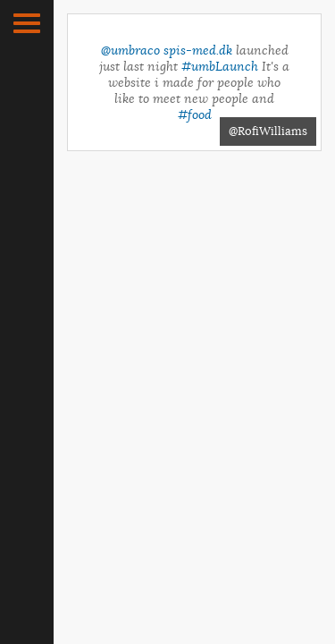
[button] (27, 23)
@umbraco (130, 50)
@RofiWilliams (268, 131)
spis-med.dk (198, 50)
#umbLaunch (220, 66)
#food (195, 114)
